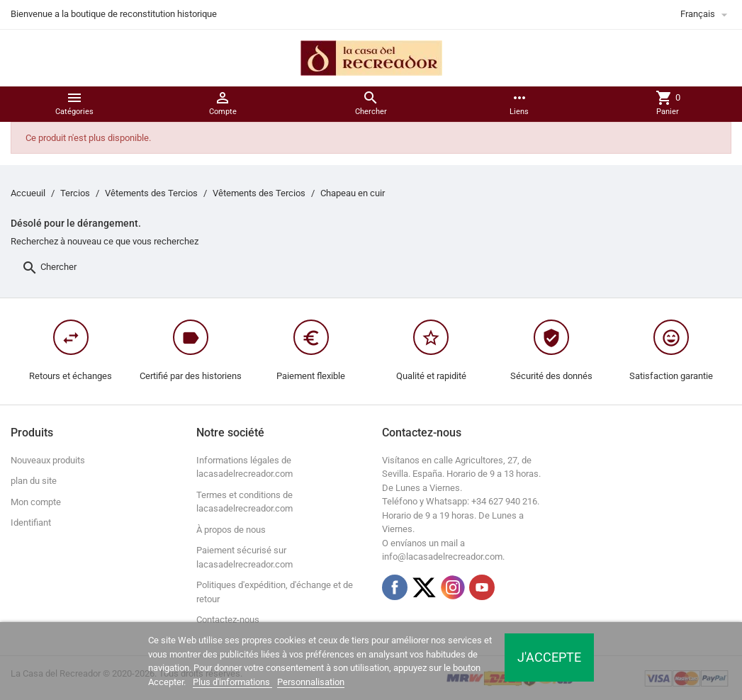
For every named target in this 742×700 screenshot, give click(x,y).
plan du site (34, 481)
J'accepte (549, 657)
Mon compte (36, 502)
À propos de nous (231, 530)
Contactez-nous (228, 620)
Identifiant (31, 523)
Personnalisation (311, 682)
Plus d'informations (232, 682)
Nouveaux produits (48, 460)
